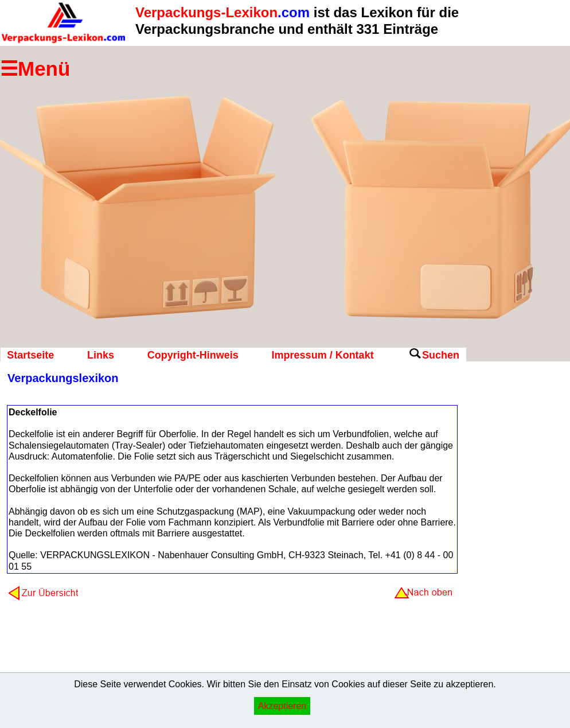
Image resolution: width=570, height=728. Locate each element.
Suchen (441, 355)
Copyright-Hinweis (193, 355)
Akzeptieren (282, 706)
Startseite (30, 355)
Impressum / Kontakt (323, 355)
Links (101, 355)
